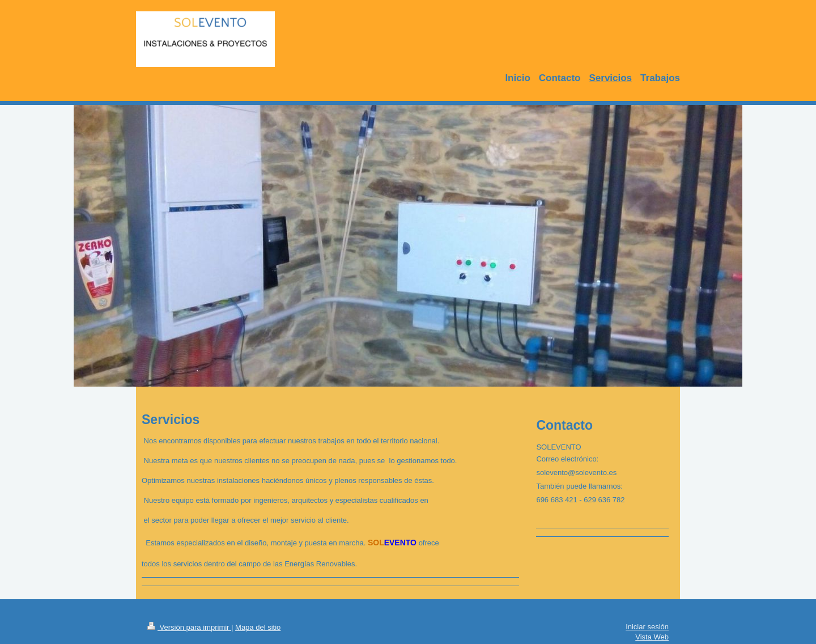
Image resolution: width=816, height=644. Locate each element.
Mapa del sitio (258, 627)
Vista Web (652, 637)
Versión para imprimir (189, 627)
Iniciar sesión (647, 627)
